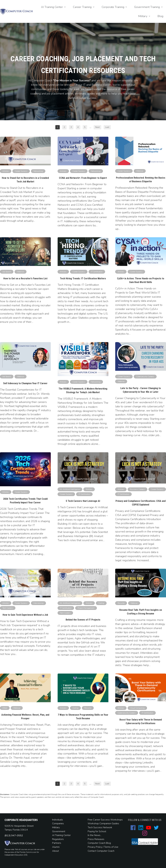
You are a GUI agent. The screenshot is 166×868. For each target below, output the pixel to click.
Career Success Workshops (108, 820)
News (97, 835)
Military (56, 827)
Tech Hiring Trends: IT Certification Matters (83, 278)
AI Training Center (61, 835)
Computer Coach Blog (99, 843)
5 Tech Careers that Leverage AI (83, 501)
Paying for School (97, 831)
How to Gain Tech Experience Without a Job (25, 615)
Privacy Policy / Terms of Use (103, 847)
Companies (58, 824)
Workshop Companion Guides (103, 824)
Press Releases (96, 839)
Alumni (56, 847)
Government (59, 831)
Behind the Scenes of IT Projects (83, 620)
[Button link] (58, 127)
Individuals (58, 820)
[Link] (54, 7)
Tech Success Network (100, 827)
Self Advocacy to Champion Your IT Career (25, 383)
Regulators (58, 839)
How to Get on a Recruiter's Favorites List (25, 278)
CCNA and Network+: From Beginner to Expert (83, 178)
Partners (57, 843)
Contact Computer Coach (101, 851)
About (56, 851)
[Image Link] (16, 12)
